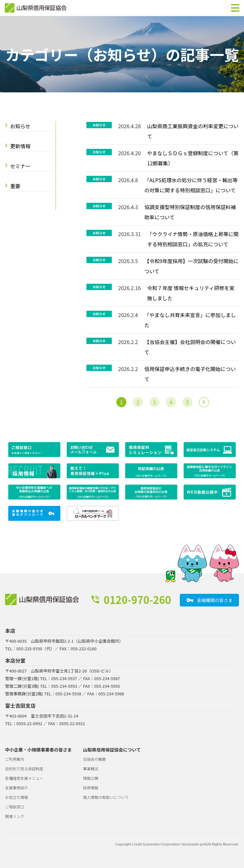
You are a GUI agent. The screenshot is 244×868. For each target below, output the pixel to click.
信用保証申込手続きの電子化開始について (190, 374)
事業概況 (91, 769)
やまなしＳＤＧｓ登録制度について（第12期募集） (193, 158)
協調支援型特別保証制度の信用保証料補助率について (190, 212)
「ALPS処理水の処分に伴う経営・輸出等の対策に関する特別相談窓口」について (191, 185)
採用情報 (91, 788)
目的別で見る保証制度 (24, 769)
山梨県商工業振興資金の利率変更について (193, 131)
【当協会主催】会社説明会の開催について (190, 347)
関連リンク (15, 816)
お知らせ (20, 126)
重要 (15, 186)
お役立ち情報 (17, 797)
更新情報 (20, 146)
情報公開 (91, 778)
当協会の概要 (94, 759)
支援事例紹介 (17, 788)
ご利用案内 (15, 759)
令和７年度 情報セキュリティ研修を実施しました (191, 293)
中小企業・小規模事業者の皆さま (38, 750)
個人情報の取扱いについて (106, 797)
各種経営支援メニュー (24, 778)
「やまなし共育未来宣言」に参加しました (190, 320)
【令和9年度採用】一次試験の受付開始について (191, 266)
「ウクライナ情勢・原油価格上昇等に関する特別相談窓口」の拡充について (193, 239)
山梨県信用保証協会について (112, 750)
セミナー (20, 166)
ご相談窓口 (15, 807)
